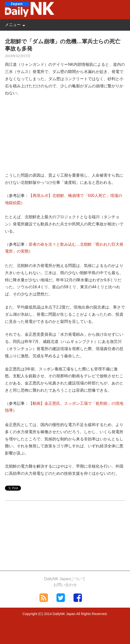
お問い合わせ (65, 585)
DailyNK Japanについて (65, 579)
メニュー (13, 25)
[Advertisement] (65, 137)
